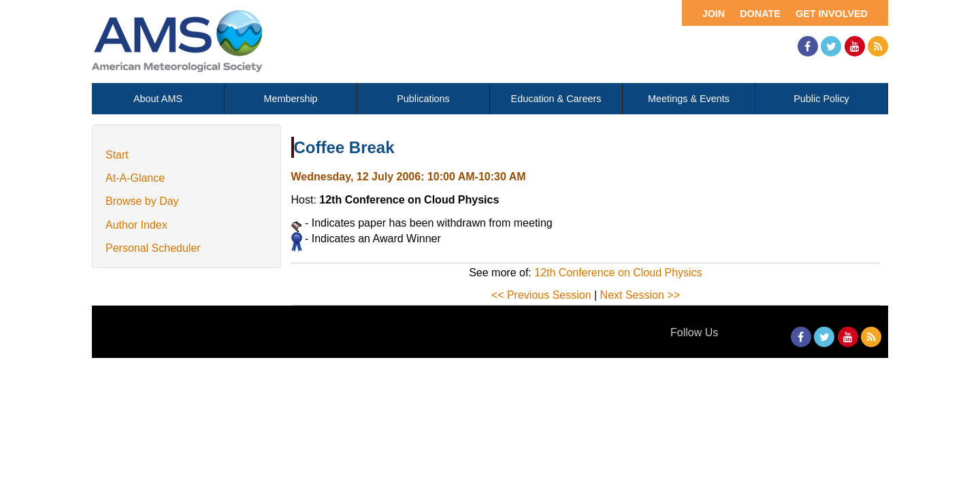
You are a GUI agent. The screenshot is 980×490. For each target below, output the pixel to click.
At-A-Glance (135, 178)
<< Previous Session (541, 295)
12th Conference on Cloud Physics (618, 273)
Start (117, 155)
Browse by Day (142, 201)
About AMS (158, 99)
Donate (760, 14)
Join (714, 14)
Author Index (136, 225)
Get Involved (832, 14)
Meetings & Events (689, 99)
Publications (423, 99)
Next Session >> (640, 295)
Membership (290, 99)
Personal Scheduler (153, 248)
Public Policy (821, 99)
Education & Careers (556, 99)
